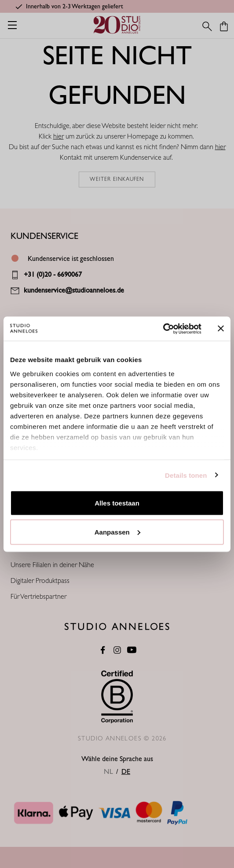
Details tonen (186, 475)
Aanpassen (117, 532)
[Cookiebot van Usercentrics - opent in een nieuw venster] (163, 329)
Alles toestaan (117, 503)
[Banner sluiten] (221, 329)
